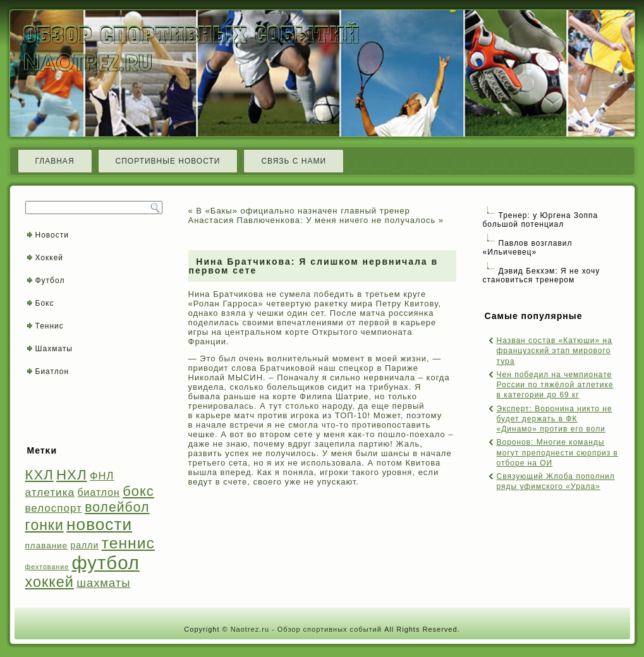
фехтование (47, 567)
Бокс (45, 303)
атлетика (50, 492)
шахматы (103, 583)
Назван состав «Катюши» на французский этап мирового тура (555, 351)
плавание (47, 545)
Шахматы (54, 349)
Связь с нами (294, 161)
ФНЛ (102, 476)
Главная (55, 161)
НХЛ (72, 475)
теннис (128, 543)
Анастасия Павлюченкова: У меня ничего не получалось (312, 220)
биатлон (99, 492)
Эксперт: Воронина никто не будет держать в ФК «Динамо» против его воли (555, 419)
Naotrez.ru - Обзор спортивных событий (306, 629)
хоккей (50, 582)
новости (99, 524)
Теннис (50, 326)
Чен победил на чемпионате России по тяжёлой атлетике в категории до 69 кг (555, 385)
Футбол (50, 280)
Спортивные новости (168, 161)
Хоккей (50, 258)
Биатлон (52, 371)
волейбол (117, 507)
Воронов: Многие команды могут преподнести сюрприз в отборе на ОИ (557, 453)
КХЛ (39, 475)
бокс (138, 491)
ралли (84, 545)
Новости (52, 235)
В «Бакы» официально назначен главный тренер (303, 211)
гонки (45, 525)
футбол (105, 563)
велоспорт (54, 508)
